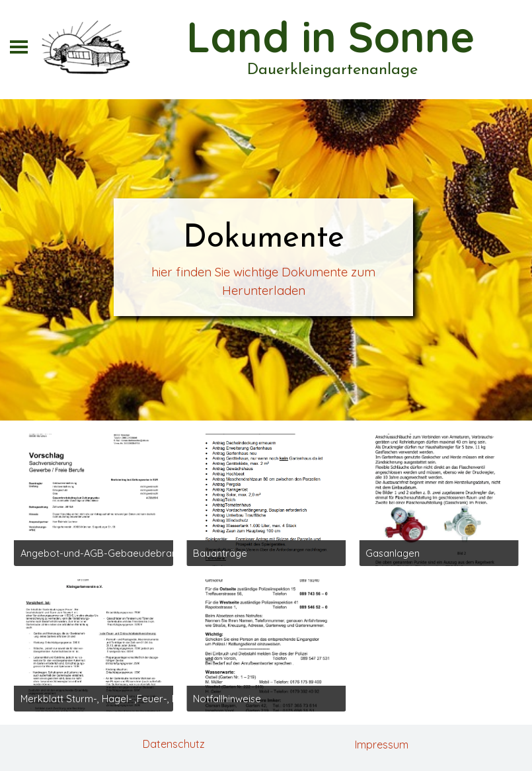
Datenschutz (174, 744)
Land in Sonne (330, 36)
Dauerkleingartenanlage (332, 70)
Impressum (382, 745)
